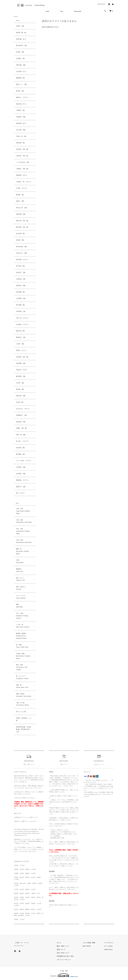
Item (62, 11)
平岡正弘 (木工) (21, 370)
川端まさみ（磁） (22, 136)
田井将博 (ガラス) (22, 260)
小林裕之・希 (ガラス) (23, 182)
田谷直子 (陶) (21, 272)
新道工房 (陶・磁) (22, 221)
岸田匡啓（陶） (21, 143)
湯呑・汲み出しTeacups (21, 588)
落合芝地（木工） (22, 104)
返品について (61, 949)
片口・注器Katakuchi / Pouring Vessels (22, 616)
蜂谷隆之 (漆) (21, 337)
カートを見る (108, 946)
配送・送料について (63, 946)
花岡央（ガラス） (22, 350)
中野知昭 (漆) (21, 311)
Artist (47, 11)
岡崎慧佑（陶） (21, 78)
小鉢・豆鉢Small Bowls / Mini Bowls (24, 541)
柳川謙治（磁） (21, 454)
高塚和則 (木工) (21, 175)
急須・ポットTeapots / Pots (20, 579)
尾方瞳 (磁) (20, 91)
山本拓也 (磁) (21, 467)
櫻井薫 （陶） (20, 195)
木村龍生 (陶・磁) (22, 149)
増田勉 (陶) (20, 389)
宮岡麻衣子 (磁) (21, 415)
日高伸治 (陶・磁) (22, 357)
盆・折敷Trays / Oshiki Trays (22, 646)
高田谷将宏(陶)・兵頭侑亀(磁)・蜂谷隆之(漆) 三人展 (23, 729)
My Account (101, 4)
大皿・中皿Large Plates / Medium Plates (23, 511)
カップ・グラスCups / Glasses (21, 597)
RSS (84, 946)
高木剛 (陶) (20, 240)
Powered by (64, 975)
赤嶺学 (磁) (20, 26)
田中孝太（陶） (21, 266)
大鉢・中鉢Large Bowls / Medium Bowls (23, 531)
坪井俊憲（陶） (21, 292)
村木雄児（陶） (21, 448)
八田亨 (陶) (20, 344)
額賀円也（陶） (21, 331)
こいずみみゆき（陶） (23, 162)
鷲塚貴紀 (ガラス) (22, 480)
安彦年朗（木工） (22, 39)
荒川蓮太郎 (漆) (21, 45)
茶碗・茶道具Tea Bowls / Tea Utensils (24, 695)
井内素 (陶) (20, 52)
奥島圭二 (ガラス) (22, 97)
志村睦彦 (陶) (21, 214)
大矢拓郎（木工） (22, 71)
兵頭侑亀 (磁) (21, 363)
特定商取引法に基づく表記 (65, 956)
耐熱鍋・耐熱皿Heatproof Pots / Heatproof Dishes (21, 636)
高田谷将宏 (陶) (21, 247)
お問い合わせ (108, 949)
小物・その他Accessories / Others (22, 704)
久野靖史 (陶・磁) (22, 156)
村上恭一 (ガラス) (22, 441)
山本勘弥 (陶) (21, 474)
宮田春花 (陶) (21, 422)
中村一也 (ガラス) (22, 318)
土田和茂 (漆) (21, 279)
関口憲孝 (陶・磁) (22, 227)
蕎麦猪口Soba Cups (19, 570)
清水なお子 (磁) (21, 208)
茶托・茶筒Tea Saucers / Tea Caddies (22, 667)
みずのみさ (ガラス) (23, 409)
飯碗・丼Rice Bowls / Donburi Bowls (22, 551)
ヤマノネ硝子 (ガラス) (23, 461)
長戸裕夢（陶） (21, 305)
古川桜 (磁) (20, 383)
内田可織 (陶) (21, 65)
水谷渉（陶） (20, 402)
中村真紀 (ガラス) (22, 324)
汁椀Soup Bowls (20, 561)
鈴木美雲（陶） (21, 234)
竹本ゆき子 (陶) (21, 253)
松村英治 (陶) (21, 396)
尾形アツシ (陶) (21, 84)
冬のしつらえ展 (21, 712)
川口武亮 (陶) (21, 130)
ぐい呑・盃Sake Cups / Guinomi (23, 626)
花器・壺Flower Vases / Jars (22, 686)
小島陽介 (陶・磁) (22, 169)
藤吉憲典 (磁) (21, 376)
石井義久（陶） (21, 58)
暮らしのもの (20, 493)
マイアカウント (109, 943)
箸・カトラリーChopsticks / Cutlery (22, 677)
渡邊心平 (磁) (21, 487)
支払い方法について (63, 953)
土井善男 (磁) (21, 298)
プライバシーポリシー (64, 960)
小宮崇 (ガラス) (21, 188)
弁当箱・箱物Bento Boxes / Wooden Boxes (23, 656)
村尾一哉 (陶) (21, 435)
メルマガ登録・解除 (89, 943)
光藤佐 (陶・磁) (21, 428)
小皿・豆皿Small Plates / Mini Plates (24, 521)
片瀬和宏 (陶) (21, 117)
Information (78, 11)
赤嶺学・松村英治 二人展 (24, 719)
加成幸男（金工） (22, 123)
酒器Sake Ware (19, 606)
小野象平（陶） (21, 110)
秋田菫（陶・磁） (22, 33)
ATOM (89, 946)
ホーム (16, 16)
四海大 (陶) (20, 201)
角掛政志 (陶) (21, 285)
